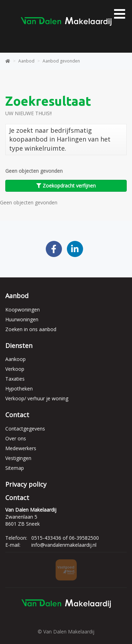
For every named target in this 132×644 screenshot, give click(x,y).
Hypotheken (19, 389)
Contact (17, 415)
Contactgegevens (25, 429)
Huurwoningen (22, 319)
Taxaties (15, 379)
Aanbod (17, 296)
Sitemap (15, 468)
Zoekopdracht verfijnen (66, 186)
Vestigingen (18, 458)
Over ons (16, 438)
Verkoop (15, 369)
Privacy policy (26, 484)
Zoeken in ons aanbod (31, 329)
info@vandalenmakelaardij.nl (64, 545)
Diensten (19, 346)
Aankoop (15, 359)
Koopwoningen (23, 310)
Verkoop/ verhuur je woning (37, 398)
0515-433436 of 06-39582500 (65, 538)
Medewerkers (21, 448)
